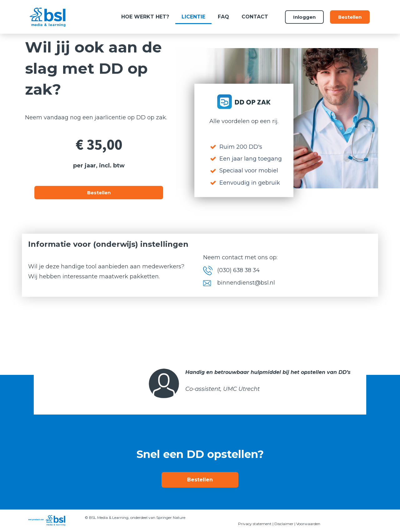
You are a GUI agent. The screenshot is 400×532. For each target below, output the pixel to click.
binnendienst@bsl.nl (246, 283)
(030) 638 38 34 (239, 270)
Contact (255, 17)
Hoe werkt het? (145, 17)
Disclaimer (284, 524)
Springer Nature (171, 517)
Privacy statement (255, 524)
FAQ (223, 17)
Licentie (193, 17)
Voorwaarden (308, 524)
